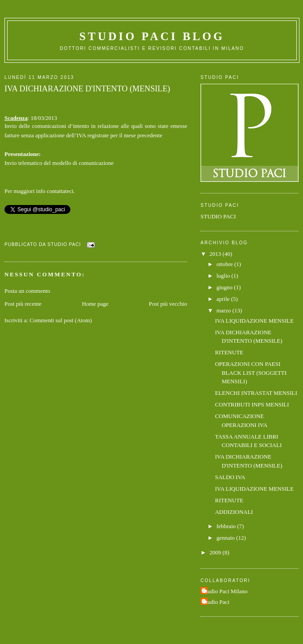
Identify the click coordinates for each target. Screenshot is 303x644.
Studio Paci (216, 602)
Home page (95, 304)
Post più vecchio (168, 304)
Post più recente (23, 304)
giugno (225, 287)
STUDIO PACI (218, 216)
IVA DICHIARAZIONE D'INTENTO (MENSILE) (87, 89)
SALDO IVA (230, 477)
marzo (225, 310)
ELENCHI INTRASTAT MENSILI (256, 393)
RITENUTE (229, 352)
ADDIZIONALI (234, 512)
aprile (224, 299)
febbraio (227, 526)
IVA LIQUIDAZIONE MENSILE (254, 321)
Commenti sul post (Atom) (61, 320)
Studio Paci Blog (152, 36)
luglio (224, 276)
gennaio (226, 538)
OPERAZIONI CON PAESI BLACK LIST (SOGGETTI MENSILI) (251, 373)
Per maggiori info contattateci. (40, 191)
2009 (216, 552)
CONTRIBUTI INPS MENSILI (252, 404)
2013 (216, 254)
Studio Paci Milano (225, 591)
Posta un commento (27, 291)
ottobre (225, 264)
